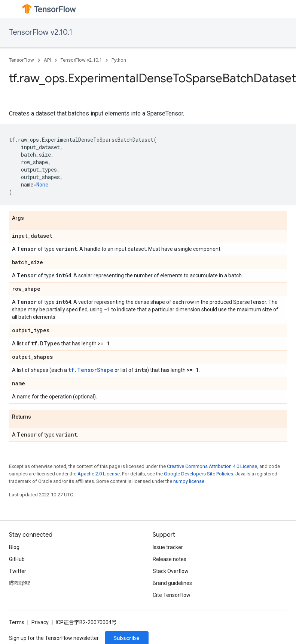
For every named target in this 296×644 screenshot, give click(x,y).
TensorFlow (22, 60)
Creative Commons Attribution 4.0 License (212, 466)
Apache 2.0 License (99, 474)
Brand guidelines (172, 583)
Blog (14, 547)
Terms (17, 622)
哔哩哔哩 (19, 583)
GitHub (17, 559)
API (47, 60)
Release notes (170, 559)
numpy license (189, 481)
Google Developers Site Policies (199, 474)
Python (119, 60)
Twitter (18, 571)
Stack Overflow (171, 571)
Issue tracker (168, 547)
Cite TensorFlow (172, 595)
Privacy (40, 622)
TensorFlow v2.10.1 (41, 32)
